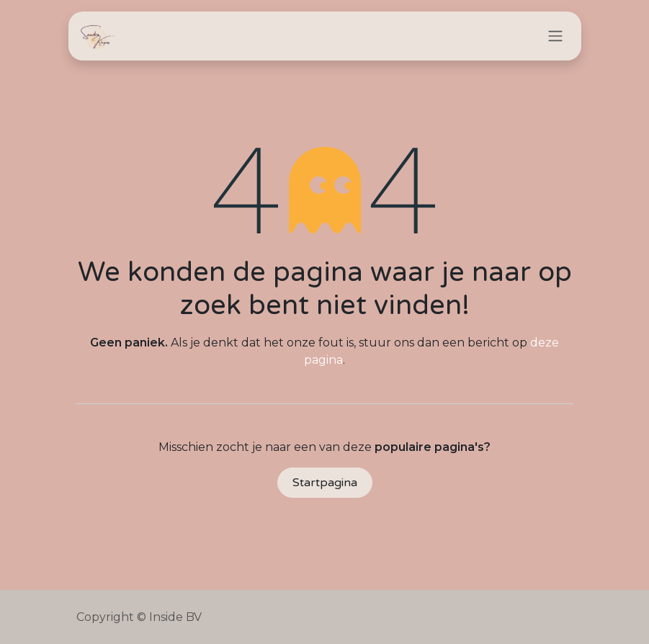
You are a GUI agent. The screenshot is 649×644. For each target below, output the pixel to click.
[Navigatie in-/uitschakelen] (555, 36)
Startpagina (325, 483)
